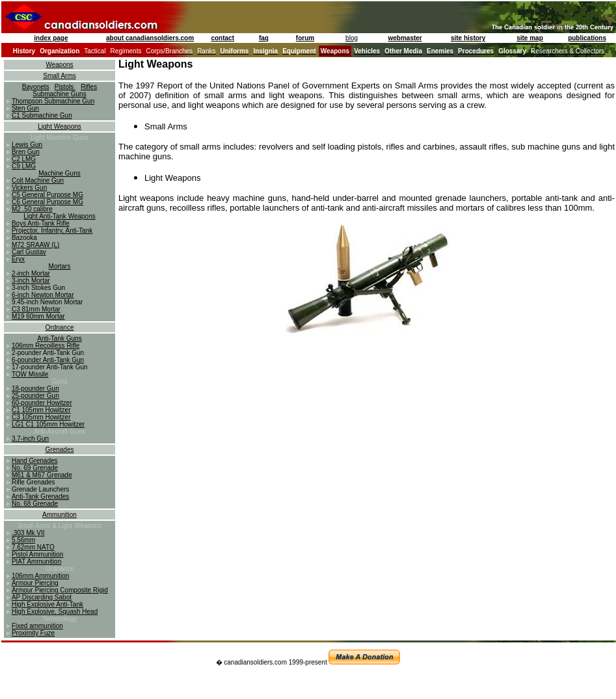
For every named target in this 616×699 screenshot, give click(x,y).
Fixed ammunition (37, 626)
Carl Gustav (29, 252)
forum (305, 38)
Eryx (18, 259)
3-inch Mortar (31, 281)
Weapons (59, 65)
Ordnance (60, 327)
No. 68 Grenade (35, 504)
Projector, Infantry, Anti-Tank (52, 231)
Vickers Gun (29, 188)
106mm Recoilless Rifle (46, 346)
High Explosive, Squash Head (55, 612)
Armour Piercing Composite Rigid (60, 590)
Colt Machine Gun (38, 180)
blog (352, 38)
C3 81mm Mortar (36, 309)
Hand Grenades (35, 461)
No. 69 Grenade (35, 468)
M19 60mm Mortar (38, 316)
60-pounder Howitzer (42, 403)
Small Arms (60, 76)
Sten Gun (25, 108)
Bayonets (36, 87)
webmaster (405, 38)
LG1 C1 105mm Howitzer (48, 424)
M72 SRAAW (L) (36, 245)
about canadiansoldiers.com (150, 38)
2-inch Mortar (31, 273)
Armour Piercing (35, 583)
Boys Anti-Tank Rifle (41, 223)
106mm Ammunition (40, 576)
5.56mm (23, 540)
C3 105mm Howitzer (41, 417)
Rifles (89, 87)
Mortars (60, 266)
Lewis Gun (27, 145)
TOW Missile (30, 374)
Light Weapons (60, 126)
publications (587, 38)
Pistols (65, 87)
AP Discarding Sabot (42, 597)
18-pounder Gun (35, 389)
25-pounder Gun (35, 396)
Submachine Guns (59, 94)
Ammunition (60, 515)
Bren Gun (26, 152)
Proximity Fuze (33, 633)
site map (530, 38)
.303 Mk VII (28, 533)
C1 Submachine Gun (42, 115)
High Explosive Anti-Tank (47, 604)
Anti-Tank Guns (59, 338)
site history (468, 38)
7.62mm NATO (33, 547)
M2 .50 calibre (32, 209)
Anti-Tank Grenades (40, 496)
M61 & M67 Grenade (42, 475)
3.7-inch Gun (30, 439)
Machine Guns (59, 173)
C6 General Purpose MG (47, 202)
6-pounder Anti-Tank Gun (48, 360)
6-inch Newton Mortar (43, 295)
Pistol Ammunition (37, 554)
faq (264, 38)
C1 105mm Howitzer (41, 410)
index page (51, 38)
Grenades (60, 450)
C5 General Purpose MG (47, 195)
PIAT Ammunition (36, 561)
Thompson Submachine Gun (53, 101)
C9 (17, 166)
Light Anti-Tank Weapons (59, 216)
